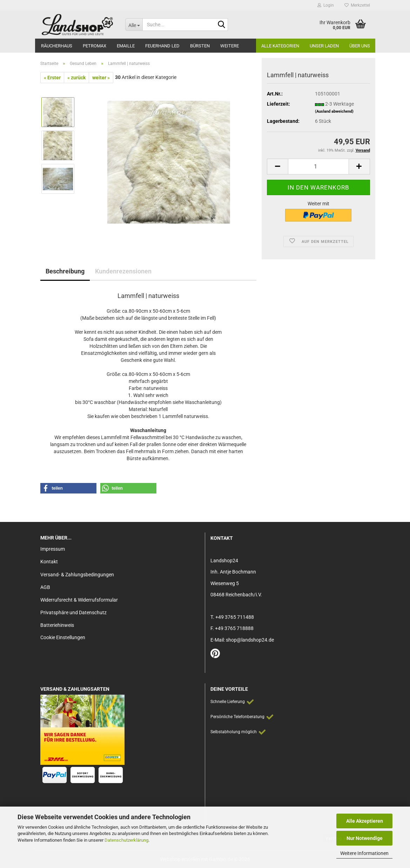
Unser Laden (324, 46)
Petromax (95, 46)
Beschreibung (65, 271)
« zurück (76, 78)
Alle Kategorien (280, 46)
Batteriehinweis (57, 625)
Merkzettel (357, 5)
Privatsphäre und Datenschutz (73, 612)
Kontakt (49, 562)
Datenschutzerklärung (126, 840)
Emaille (126, 46)
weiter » (101, 78)
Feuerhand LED (162, 46)
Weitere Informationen (364, 853)
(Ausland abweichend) (334, 111)
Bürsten (200, 46)
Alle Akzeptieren (365, 821)
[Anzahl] (318, 167)
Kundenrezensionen (123, 271)
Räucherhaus (57, 46)
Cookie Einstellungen (63, 637)
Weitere (230, 46)
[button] (277, 167)
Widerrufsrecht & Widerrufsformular (79, 600)
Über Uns (360, 46)
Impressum (53, 549)
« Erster (52, 78)
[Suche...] (134, 25)
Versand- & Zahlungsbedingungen (77, 575)
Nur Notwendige (365, 838)
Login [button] (326, 5)
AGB (45, 587)
